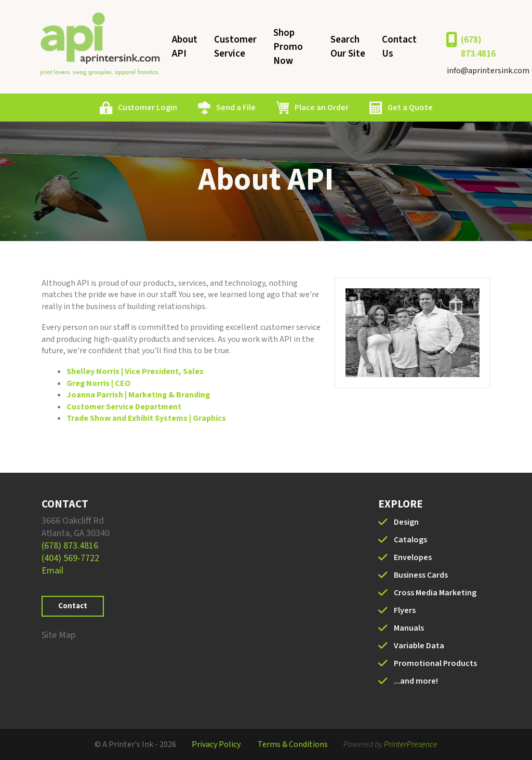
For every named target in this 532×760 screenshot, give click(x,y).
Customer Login (148, 108)
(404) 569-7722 (70, 558)
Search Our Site (348, 47)
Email (52, 571)
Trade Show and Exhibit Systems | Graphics (146, 418)
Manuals (409, 628)
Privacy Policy (216, 744)
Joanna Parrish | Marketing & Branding (138, 395)
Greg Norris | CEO (98, 383)
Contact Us (399, 47)
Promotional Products (435, 663)
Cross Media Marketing (435, 593)
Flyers (405, 610)
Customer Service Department (124, 407)
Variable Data (419, 646)
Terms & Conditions (293, 744)
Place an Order (322, 108)
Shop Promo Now (288, 47)
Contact (73, 606)
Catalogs (410, 540)
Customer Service (235, 47)
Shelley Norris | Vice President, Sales (135, 371)
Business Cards (421, 575)
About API (185, 47)
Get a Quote (410, 108)
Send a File (236, 108)
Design (406, 522)
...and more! (416, 681)
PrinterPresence (411, 744)
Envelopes (413, 557)
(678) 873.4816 (478, 47)
